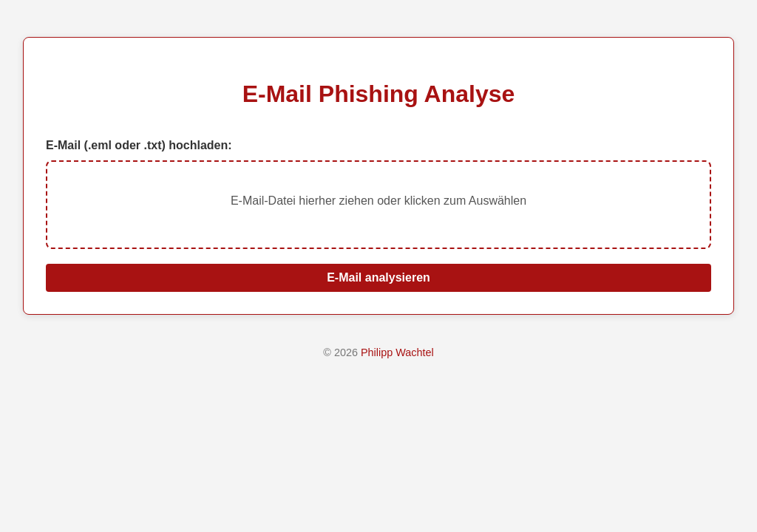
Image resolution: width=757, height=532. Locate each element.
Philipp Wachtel (397, 352)
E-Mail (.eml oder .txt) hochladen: (139, 145)
